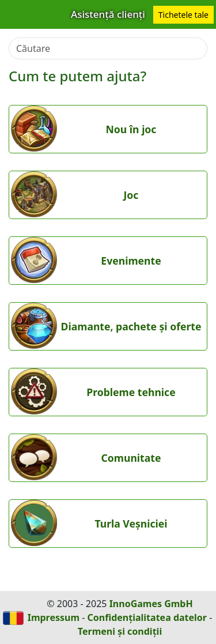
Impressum (54, 617)
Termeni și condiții (120, 631)
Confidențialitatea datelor (147, 617)
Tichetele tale (183, 15)
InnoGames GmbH (151, 604)
